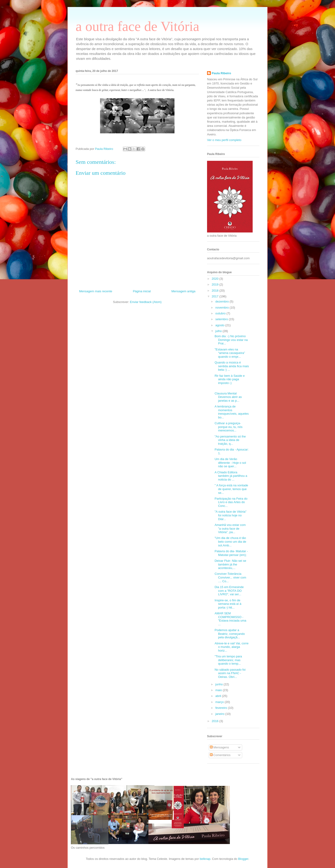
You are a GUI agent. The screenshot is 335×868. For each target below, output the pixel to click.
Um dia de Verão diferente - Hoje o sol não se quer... (230, 463)
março (220, 702)
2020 (216, 279)
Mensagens (219, 747)
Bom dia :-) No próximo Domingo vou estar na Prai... (231, 340)
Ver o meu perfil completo (224, 140)
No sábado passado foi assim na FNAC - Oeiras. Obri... (230, 673)
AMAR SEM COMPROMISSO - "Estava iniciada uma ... (230, 619)
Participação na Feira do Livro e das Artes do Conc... (231, 502)
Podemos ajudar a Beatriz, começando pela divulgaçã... (230, 634)
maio (219, 690)
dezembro (223, 301)
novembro (223, 308)
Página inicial (142, 291)
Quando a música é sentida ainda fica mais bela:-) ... (232, 366)
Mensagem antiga (183, 291)
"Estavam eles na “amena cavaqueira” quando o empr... (230, 353)
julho (219, 331)
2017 (216, 296)
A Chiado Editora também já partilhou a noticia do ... (231, 476)
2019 (216, 284)
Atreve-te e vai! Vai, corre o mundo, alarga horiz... (231, 647)
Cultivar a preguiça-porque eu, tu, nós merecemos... (228, 427)
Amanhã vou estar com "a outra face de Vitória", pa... (230, 528)
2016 (216, 721)
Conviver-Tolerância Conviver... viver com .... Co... (230, 577)
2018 (216, 291)
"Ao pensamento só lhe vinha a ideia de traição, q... (230, 440)
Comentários (220, 755)
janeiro (220, 714)
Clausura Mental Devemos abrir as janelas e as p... (228, 397)
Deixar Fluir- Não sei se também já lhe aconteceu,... (230, 564)
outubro (221, 313)
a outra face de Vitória (137, 26)
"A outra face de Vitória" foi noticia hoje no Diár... (230, 515)
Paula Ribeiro (221, 73)
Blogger (243, 859)
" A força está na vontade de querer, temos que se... (231, 489)
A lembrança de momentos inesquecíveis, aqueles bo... (232, 412)
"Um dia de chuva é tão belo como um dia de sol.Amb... (230, 542)
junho (219, 684)
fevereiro (222, 708)
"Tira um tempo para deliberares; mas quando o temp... (228, 660)
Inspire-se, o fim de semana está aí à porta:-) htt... (228, 604)
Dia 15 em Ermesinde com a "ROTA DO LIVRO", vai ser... (229, 591)
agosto (220, 325)
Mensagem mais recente (96, 291)
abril (219, 696)
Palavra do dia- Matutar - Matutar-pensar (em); (231, 553)
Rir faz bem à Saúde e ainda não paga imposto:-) (229, 379)
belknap (205, 859)
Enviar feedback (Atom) (146, 302)
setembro (222, 319)
